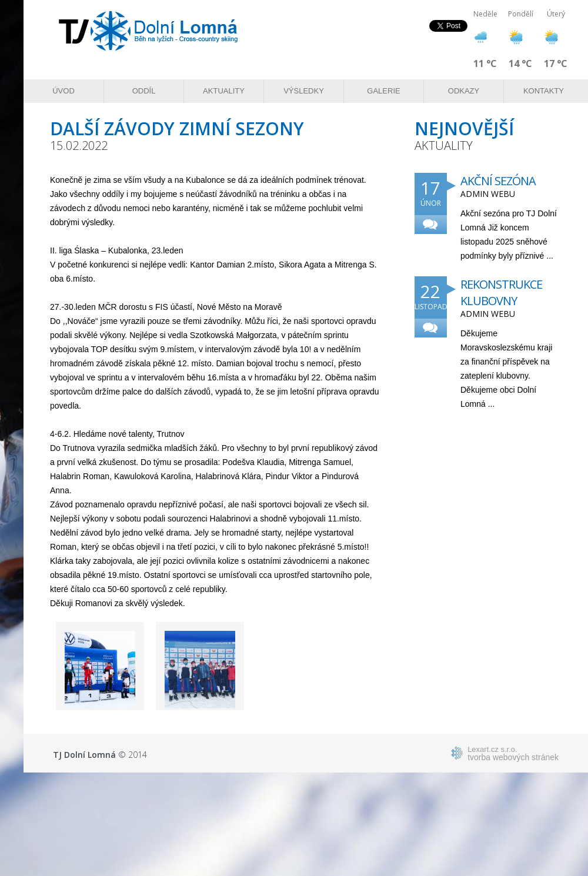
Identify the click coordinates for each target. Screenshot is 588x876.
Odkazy (464, 91)
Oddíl (144, 91)
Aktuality (224, 91)
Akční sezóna (498, 181)
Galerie (383, 91)
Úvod (64, 91)
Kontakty (544, 91)
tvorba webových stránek (513, 753)
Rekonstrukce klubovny (501, 292)
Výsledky (304, 91)
